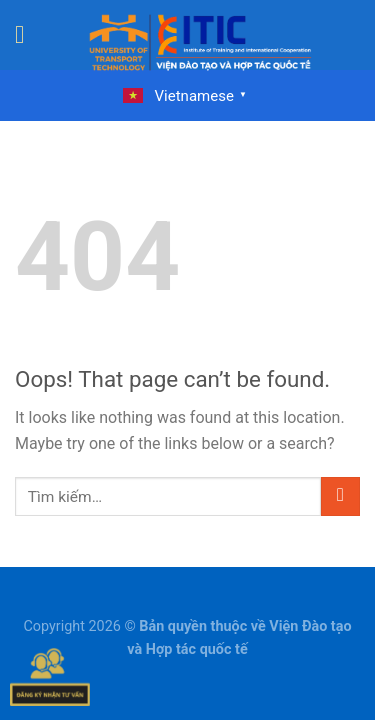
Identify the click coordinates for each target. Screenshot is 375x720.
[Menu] (27, 35)
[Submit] (340, 496)
